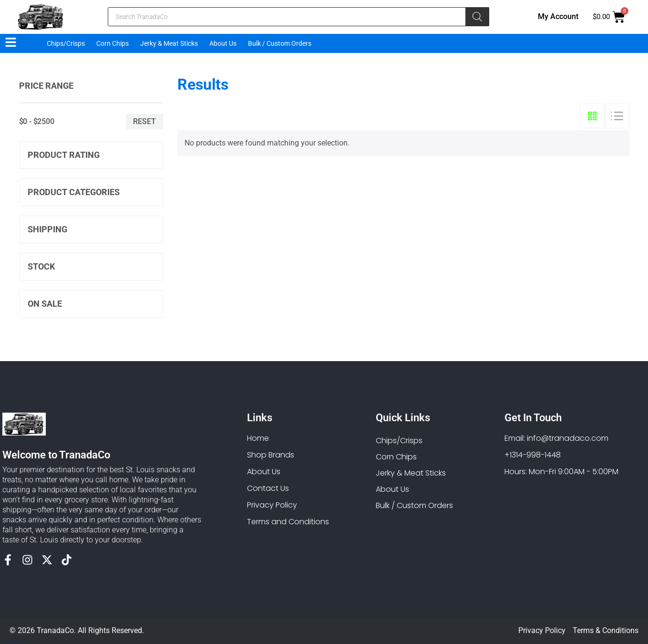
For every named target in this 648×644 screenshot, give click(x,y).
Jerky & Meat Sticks (169, 43)
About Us (223, 43)
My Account (558, 16)
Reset (144, 121)
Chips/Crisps (66, 43)
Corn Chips (113, 43)
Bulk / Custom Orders (280, 43)
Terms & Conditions (606, 630)
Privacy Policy (542, 630)
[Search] (477, 17)
